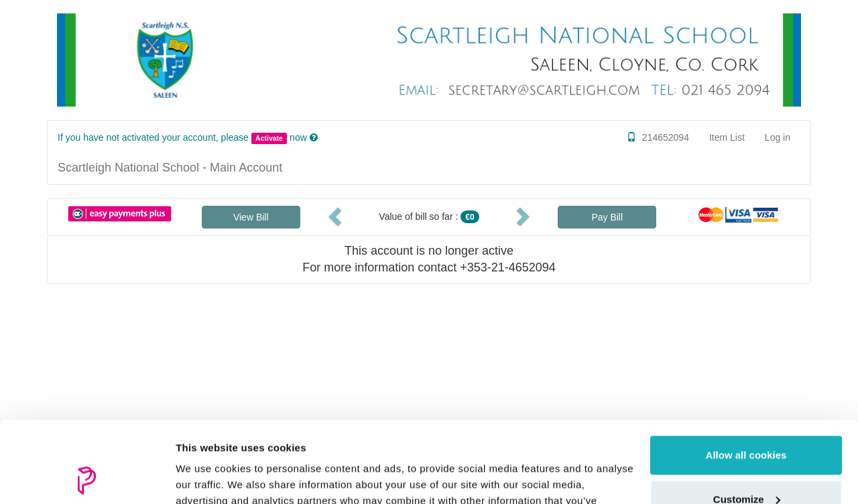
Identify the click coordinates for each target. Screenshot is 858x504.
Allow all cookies (746, 379)
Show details (207, 478)
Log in (778, 137)
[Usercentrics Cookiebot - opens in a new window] (87, 478)
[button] (337, 216)
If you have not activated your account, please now (184, 137)
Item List (727, 137)
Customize (747, 423)
